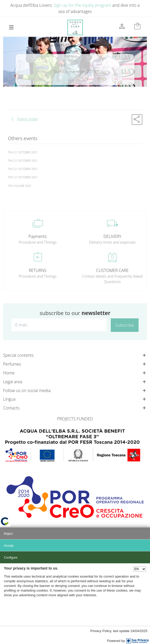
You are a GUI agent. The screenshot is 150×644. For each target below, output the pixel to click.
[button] (137, 120)
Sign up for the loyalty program (82, 5)
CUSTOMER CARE (112, 270)
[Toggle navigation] (11, 27)
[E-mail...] (59, 325)
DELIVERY (112, 236)
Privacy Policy (101, 631)
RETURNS (38, 270)
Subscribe (125, 325)
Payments (38, 236)
